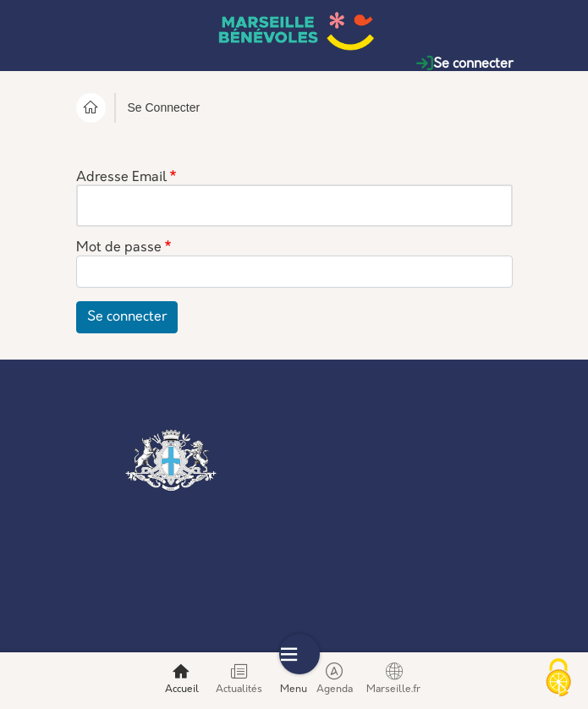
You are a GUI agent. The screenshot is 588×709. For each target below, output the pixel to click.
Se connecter (464, 64)
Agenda (335, 679)
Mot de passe (119, 249)
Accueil (182, 679)
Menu (299, 679)
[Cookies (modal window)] (558, 679)
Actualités (239, 679)
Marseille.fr (393, 679)
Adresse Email (121, 178)
